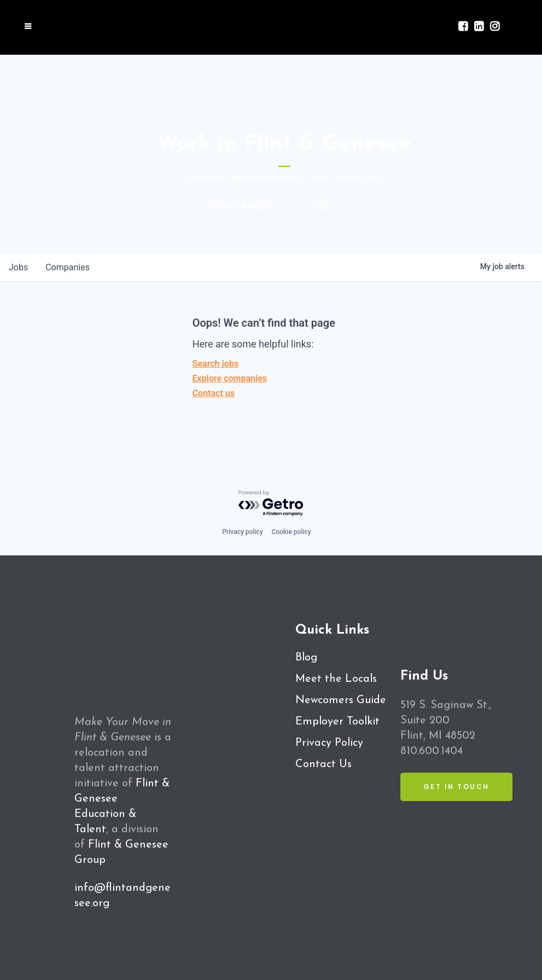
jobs (18, 267)
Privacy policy (242, 532)
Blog (306, 658)
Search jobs (215, 364)
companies (68, 267)
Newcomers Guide (341, 700)
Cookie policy (292, 532)
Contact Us (324, 764)
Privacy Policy (329, 743)
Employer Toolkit (337, 722)
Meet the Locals (336, 679)
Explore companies (230, 378)
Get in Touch (456, 787)
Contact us (214, 393)
